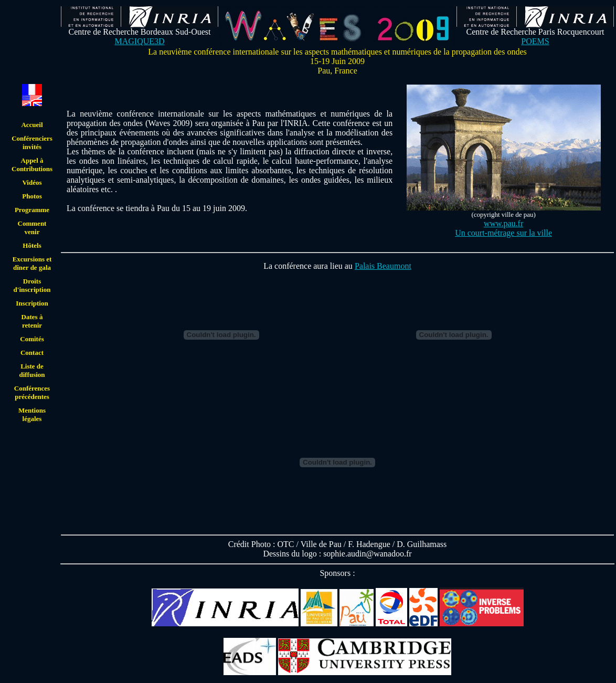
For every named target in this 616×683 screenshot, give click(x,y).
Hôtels (32, 245)
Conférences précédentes (32, 392)
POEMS (535, 41)
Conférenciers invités (32, 143)
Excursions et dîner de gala (32, 263)
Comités (32, 339)
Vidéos (32, 182)
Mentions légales (32, 414)
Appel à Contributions (32, 165)
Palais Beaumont (383, 266)
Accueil (32, 125)
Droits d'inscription (32, 285)
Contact (32, 353)
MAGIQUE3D (139, 41)
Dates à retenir (32, 321)
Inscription (32, 303)
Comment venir (32, 228)
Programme (32, 210)
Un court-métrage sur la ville (503, 233)
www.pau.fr (503, 223)
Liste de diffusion (32, 370)
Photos (32, 196)
